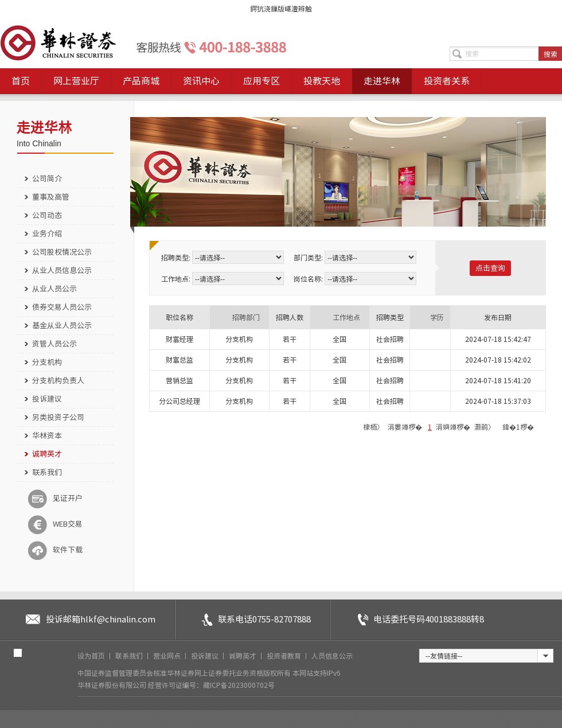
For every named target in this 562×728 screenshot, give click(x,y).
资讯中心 (201, 81)
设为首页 (92, 656)
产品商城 (141, 81)
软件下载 (55, 550)
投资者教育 (285, 656)
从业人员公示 (54, 289)
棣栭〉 (373, 427)
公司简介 (47, 179)
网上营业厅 (76, 81)
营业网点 (168, 656)
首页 (21, 81)
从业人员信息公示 (62, 270)
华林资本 (47, 436)
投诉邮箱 (101, 619)
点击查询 (490, 268)
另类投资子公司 (58, 417)
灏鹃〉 (485, 427)
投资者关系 (447, 81)
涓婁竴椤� (405, 427)
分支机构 (47, 362)
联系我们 (47, 472)
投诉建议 (47, 399)
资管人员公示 (54, 344)
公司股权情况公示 (62, 252)
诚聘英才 (47, 454)
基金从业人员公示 (62, 326)
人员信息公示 (332, 656)
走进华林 (382, 81)
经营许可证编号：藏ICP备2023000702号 (211, 685)
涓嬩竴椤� (453, 427)
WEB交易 (55, 524)
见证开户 (55, 499)
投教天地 (322, 81)
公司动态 (47, 215)
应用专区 (262, 81)
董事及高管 (51, 197)
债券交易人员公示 (62, 307)
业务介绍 (47, 234)
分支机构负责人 (58, 381)
